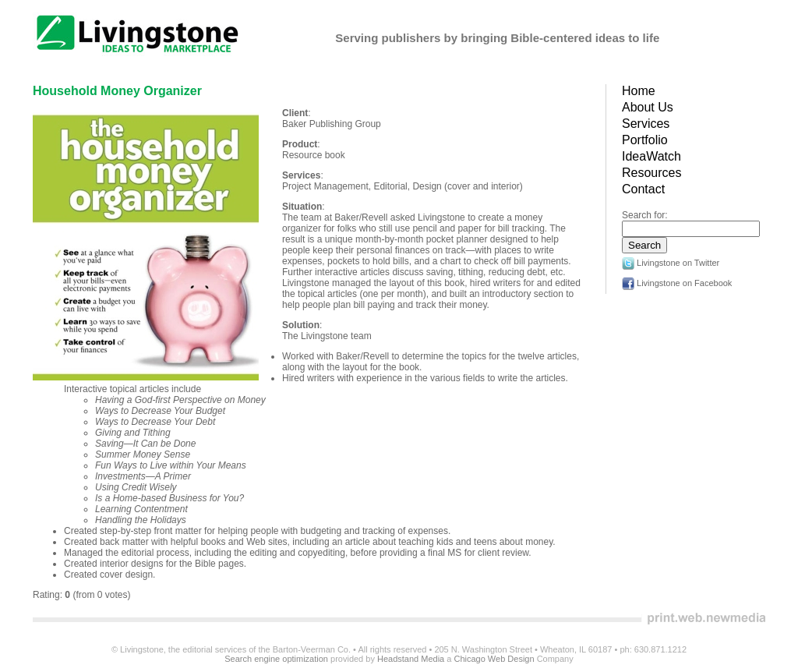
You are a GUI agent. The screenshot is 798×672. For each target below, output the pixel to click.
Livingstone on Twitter (671, 263)
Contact (643, 189)
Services (646, 124)
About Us (648, 107)
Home (639, 91)
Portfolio (645, 140)
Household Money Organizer (117, 91)
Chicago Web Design (494, 659)
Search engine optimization (276, 659)
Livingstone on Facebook (677, 283)
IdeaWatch (651, 156)
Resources (651, 173)
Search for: (645, 215)
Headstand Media (411, 659)
